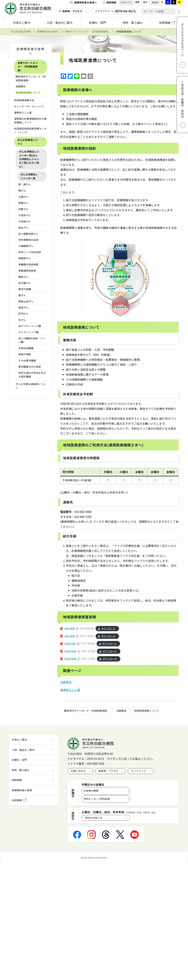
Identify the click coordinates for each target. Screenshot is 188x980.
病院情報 (109, 2)
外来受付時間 (91, 791)
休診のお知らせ (94, 818)
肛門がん (23, 314)
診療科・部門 (97, 23)
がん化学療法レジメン (28, 142)
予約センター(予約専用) (97, 799)
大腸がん (23, 197)
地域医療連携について (28, 92)
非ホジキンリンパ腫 (30, 326)
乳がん (22, 320)
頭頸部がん (25, 258)
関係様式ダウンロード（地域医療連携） (31, 78)
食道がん (23, 307)
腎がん (22, 191)
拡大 (145, 2)
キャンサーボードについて (29, 106)
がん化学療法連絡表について (31, 386)
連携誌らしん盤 (23, 112)
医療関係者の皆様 (22, 790)
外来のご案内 (22, 23)
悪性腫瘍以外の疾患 (30, 367)
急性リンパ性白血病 (30, 252)
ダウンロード (108, 628)
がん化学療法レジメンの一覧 (29, 176)
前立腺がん (25, 283)
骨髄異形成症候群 (28, 264)
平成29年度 (70, 659)
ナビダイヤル (115, 11)
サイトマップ (139, 771)
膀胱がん (23, 277)
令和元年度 (70, 643)
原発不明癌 (25, 354)
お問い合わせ (78, 771)
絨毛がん (23, 228)
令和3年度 (69, 628)
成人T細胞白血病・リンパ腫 (32, 340)
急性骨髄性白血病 (28, 240)
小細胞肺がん (26, 246)
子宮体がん (25, 215)
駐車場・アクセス (72, 11)
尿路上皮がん (26, 301)
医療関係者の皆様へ (83, 2)
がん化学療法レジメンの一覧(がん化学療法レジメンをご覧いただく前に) (29, 159)
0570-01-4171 (96, 759)
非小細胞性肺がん (28, 234)
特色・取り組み (133, 23)
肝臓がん (23, 203)
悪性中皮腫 (25, 289)
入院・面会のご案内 (60, 23)
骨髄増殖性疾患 (27, 271)
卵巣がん (23, 209)
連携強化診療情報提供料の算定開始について (30, 120)
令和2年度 (69, 636)
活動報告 (21, 86)
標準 (137, 2)
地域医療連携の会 (24, 100)
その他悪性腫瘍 (27, 360)
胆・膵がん (25, 184)
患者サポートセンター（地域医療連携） (28, 67)
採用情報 (167, 23)
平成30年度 (70, 651)
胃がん (22, 295)
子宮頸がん (25, 221)
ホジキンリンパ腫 (28, 332)
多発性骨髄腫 (26, 348)
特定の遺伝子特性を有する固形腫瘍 (32, 375)
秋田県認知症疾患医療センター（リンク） (30, 130)
